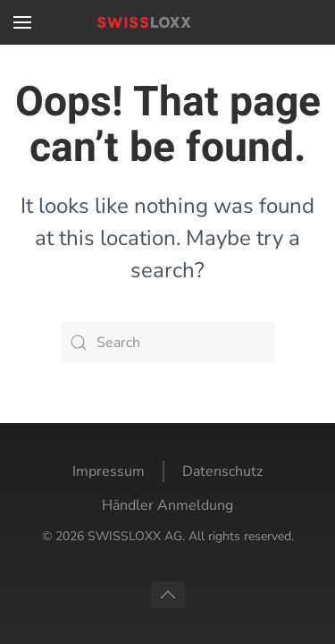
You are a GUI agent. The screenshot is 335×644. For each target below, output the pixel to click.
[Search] (168, 343)
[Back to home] (168, 22)
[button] (22, 22)
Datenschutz (222, 471)
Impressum (109, 471)
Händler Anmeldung (167, 505)
